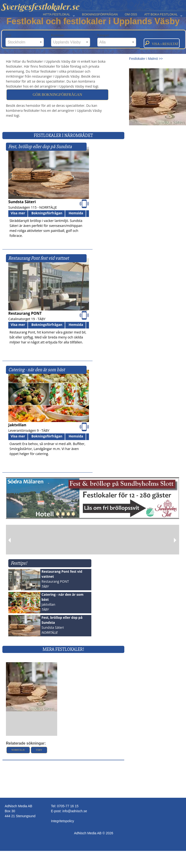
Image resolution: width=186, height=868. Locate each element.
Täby (39, 750)
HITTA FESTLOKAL (57, 14)
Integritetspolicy (63, 821)
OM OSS (131, 14)
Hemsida (76, 213)
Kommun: (71, 40)
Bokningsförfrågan (47, 213)
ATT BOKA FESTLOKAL (161, 14)
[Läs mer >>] (32, 687)
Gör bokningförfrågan (57, 95)
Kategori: (117, 40)
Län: (25, 40)
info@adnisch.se (75, 811)
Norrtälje (18, 750)
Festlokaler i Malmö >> (146, 59)
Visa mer (18, 213)
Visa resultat (162, 43)
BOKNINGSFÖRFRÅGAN (100, 14)
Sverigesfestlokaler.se (40, 7)
